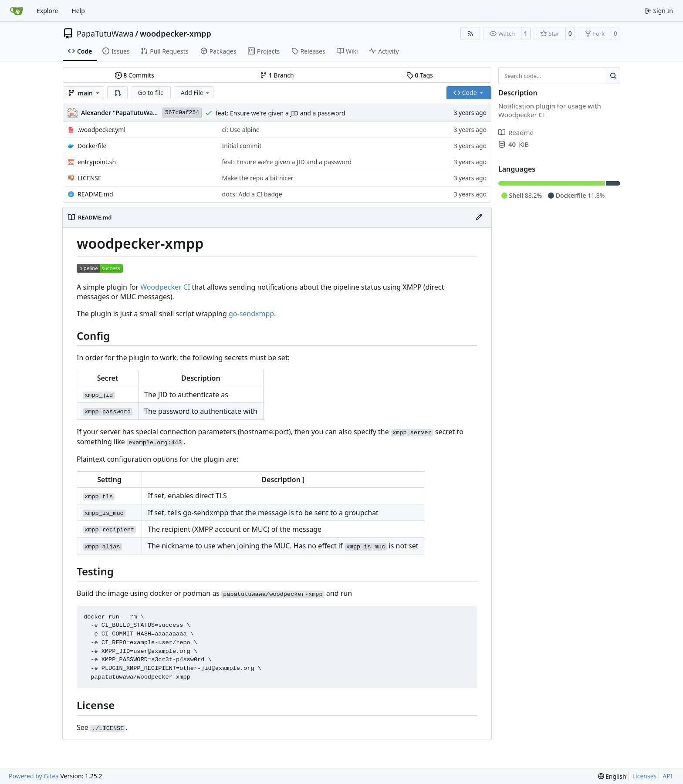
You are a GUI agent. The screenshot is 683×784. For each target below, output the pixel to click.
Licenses (645, 776)
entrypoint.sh (97, 162)
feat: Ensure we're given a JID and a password (281, 113)
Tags (420, 75)
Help (78, 11)
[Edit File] (479, 217)
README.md (95, 194)
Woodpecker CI (165, 287)
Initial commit (242, 146)
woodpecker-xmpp (176, 34)
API (667, 776)
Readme (516, 132)
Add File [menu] (196, 93)
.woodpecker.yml (101, 130)
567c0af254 (182, 113)
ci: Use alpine (241, 130)
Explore (47, 11)
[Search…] (613, 76)
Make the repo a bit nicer (258, 178)
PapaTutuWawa (105, 34)
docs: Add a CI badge (252, 194)
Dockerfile (92, 146)
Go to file (150, 93)
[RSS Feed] (470, 34)
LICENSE (90, 178)
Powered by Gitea (34, 776)
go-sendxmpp (251, 314)
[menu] (612, 776)
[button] (118, 93)
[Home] (17, 11)
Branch (277, 75)
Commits (135, 75)
